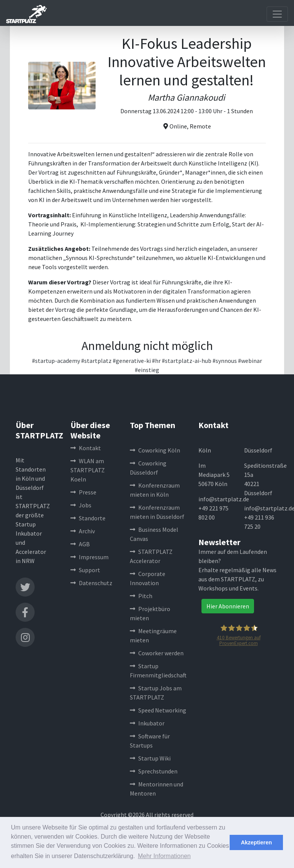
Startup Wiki (150, 758)
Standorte (88, 518)
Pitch (141, 596)
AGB (80, 544)
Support (85, 570)
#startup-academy (56, 361)
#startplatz (96, 361)
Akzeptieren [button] (256, 842)
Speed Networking (158, 710)
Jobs (81, 505)
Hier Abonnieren (228, 606)
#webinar (250, 361)
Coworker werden (157, 653)
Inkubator (147, 723)
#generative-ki (132, 361)
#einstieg (147, 370)
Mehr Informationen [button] (164, 856)
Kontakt (86, 448)
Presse (83, 492)
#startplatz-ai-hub (187, 361)
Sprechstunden (154, 771)
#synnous (225, 361)
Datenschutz (91, 583)
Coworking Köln (155, 450)
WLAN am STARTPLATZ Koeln (88, 470)
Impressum (89, 557)
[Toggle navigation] (277, 14)
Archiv (83, 531)
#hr (156, 361)
